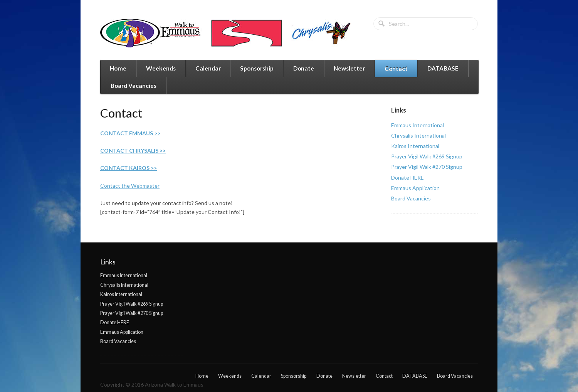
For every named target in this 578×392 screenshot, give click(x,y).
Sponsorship (257, 68)
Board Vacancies (134, 86)
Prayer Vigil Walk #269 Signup (427, 156)
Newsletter (349, 68)
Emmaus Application (415, 188)
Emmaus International (418, 125)
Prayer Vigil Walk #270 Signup (427, 167)
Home (118, 68)
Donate (304, 68)
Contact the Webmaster (130, 186)
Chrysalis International (418, 135)
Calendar (208, 68)
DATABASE (443, 68)
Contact (396, 69)
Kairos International (415, 146)
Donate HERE (407, 177)
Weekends (161, 68)
